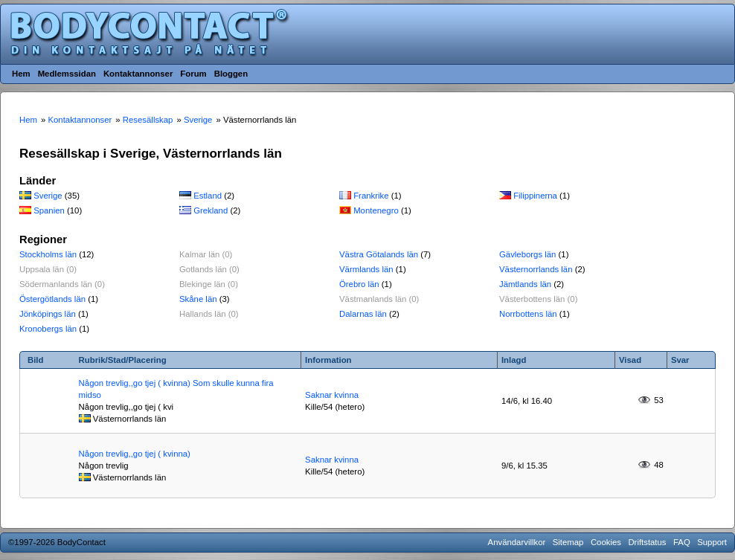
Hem (21, 74)
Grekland (211, 210)
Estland (208, 196)
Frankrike (371, 196)
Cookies (606, 542)
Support (712, 542)
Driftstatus (647, 542)
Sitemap (568, 542)
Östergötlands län (52, 299)
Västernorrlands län (536, 269)
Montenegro (376, 210)
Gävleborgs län (527, 254)
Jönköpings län (48, 314)
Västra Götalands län (379, 254)
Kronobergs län (48, 329)
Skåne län (198, 299)
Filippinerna (535, 196)
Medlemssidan (67, 74)
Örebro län (359, 284)
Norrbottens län (528, 314)
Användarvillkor (517, 542)
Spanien (49, 210)
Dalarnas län (363, 314)
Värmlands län (366, 269)
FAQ (682, 542)
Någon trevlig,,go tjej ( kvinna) (135, 454)
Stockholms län (48, 254)
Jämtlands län (525, 284)
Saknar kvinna (332, 395)
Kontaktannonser (138, 74)
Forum (193, 74)
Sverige (48, 196)
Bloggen (231, 74)
